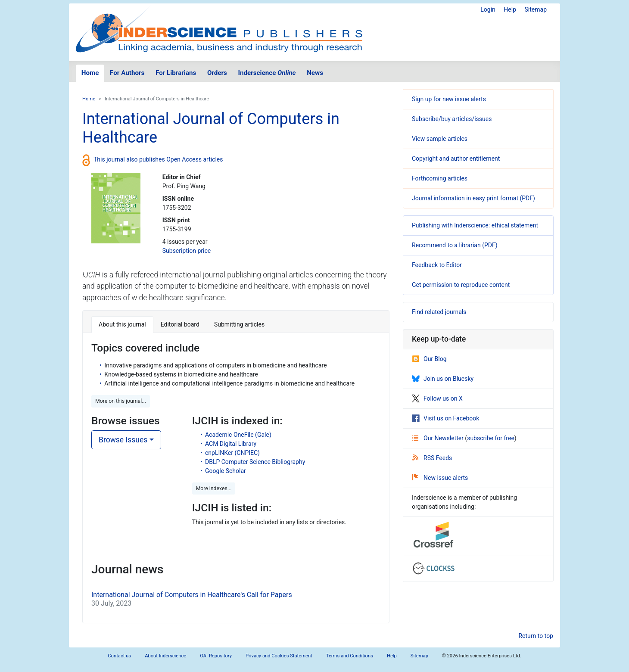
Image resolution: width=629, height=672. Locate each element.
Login (488, 9)
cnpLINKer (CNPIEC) (232, 453)
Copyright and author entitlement (456, 159)
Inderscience (267, 73)
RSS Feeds (432, 458)
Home (90, 73)
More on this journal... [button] (121, 401)
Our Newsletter (439, 438)
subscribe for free (491, 438)
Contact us (119, 656)
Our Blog (429, 359)
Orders (217, 73)
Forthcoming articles (440, 178)
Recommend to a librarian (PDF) (455, 245)
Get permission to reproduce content (461, 285)
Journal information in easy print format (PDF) (473, 198)
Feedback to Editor (437, 265)
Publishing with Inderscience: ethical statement (475, 225)
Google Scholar (226, 471)
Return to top (536, 636)
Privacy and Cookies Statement (279, 656)
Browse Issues (123, 440)
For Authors (127, 73)
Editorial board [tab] (180, 324)
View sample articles (440, 139)
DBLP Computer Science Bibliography (255, 462)
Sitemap (536, 9)
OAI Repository (216, 656)
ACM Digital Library (231, 444)
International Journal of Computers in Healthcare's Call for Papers (192, 595)
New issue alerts (440, 478)
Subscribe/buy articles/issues (452, 119)
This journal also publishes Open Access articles (158, 159)
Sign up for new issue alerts (449, 99)
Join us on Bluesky (443, 379)
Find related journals (439, 312)
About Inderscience (165, 656)
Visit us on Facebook (445, 418)
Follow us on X (437, 398)
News (315, 73)
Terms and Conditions (350, 656)
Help (510, 9)
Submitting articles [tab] (239, 324)
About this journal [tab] (122, 324)
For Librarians (176, 73)
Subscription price (187, 251)
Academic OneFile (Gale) (238, 435)
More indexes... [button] (214, 488)
